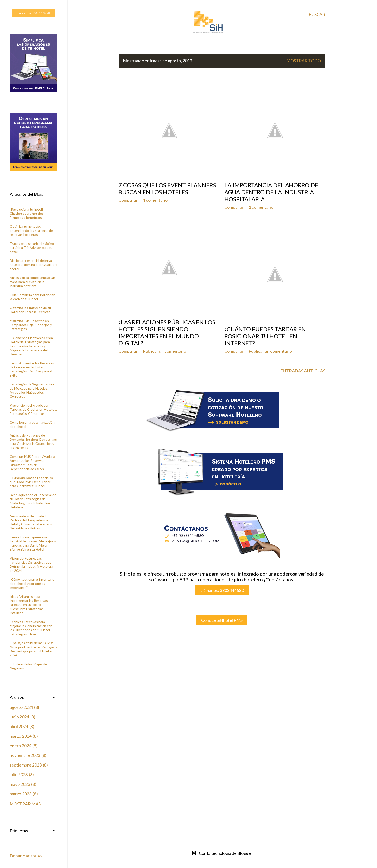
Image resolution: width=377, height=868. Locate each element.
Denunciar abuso (26, 856)
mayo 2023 (23, 784)
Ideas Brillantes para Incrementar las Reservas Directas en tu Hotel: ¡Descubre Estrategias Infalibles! (29, 605)
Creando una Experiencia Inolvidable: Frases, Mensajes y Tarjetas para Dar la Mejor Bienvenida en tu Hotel (33, 543)
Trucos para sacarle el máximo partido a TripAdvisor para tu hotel (32, 248)
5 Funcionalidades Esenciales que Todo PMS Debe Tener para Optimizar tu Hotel (31, 482)
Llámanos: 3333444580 (222, 590)
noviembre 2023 (28, 755)
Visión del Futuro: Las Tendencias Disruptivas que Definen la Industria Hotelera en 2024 (31, 564)
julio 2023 (22, 774)
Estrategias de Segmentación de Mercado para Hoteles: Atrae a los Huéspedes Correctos (32, 390)
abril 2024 (22, 726)
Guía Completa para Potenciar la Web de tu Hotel (32, 297)
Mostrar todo (304, 61)
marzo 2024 (24, 736)
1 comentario (155, 200)
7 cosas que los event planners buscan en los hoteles (167, 189)
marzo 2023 (24, 794)
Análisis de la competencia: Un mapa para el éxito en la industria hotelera (32, 282)
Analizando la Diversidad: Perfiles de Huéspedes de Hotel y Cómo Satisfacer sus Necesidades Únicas (31, 522)
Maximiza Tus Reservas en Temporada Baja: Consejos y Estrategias (31, 325)
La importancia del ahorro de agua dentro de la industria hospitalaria (271, 192)
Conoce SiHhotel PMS (222, 620)
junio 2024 (22, 717)
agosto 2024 (24, 707)
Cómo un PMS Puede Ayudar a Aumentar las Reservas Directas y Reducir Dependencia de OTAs (32, 463)
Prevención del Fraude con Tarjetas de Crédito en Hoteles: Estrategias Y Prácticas (33, 409)
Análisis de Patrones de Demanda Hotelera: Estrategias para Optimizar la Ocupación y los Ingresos (33, 441)
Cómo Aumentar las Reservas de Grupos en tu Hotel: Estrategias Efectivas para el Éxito (32, 369)
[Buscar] (317, 14)
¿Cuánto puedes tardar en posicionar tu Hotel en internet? (265, 336)
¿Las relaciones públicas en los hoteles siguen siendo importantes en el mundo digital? (167, 333)
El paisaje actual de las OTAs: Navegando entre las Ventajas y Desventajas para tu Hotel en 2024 (33, 649)
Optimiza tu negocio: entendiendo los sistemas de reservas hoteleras (31, 230)
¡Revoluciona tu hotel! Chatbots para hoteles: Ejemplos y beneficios (27, 213)
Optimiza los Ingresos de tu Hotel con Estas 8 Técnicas (30, 310)
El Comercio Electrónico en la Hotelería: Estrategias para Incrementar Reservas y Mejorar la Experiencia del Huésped (31, 346)
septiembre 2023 (29, 765)
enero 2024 (24, 746)
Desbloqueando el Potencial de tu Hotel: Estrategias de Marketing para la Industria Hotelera (33, 501)
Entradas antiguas (303, 371)
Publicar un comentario (164, 351)
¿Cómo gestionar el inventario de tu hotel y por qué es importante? (32, 583)
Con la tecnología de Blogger (222, 853)
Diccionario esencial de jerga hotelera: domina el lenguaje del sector (33, 265)
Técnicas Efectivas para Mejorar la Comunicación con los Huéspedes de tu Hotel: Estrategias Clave (31, 628)
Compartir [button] (128, 200)
